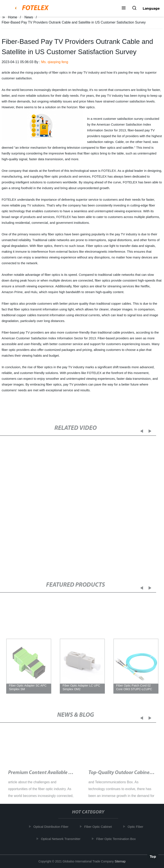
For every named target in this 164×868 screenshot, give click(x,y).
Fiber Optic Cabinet (99, 827)
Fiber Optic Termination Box (117, 839)
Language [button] (151, 8)
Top (153, 857)
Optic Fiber (137, 827)
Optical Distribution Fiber (52, 827)
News (29, 17)
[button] (124, 8)
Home (13, 17)
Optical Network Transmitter (62, 839)
